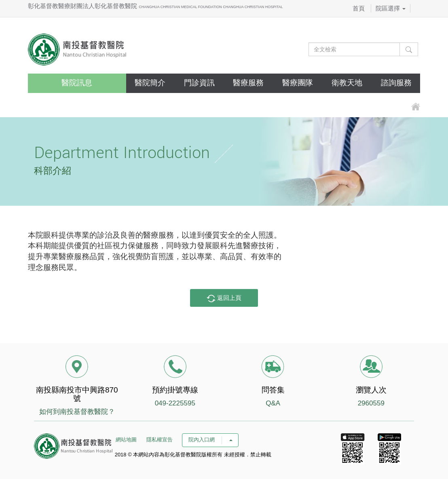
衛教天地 (347, 83)
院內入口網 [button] (210, 440)
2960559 (371, 403)
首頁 (359, 8)
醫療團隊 (298, 83)
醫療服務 (248, 83)
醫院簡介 (150, 83)
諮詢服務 (396, 83)
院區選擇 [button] (391, 8)
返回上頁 (224, 298)
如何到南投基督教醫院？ (77, 412)
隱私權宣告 (160, 440)
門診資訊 (199, 83)
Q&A (273, 403)
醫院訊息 (77, 83)
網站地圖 (126, 440)
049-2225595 (175, 403)
